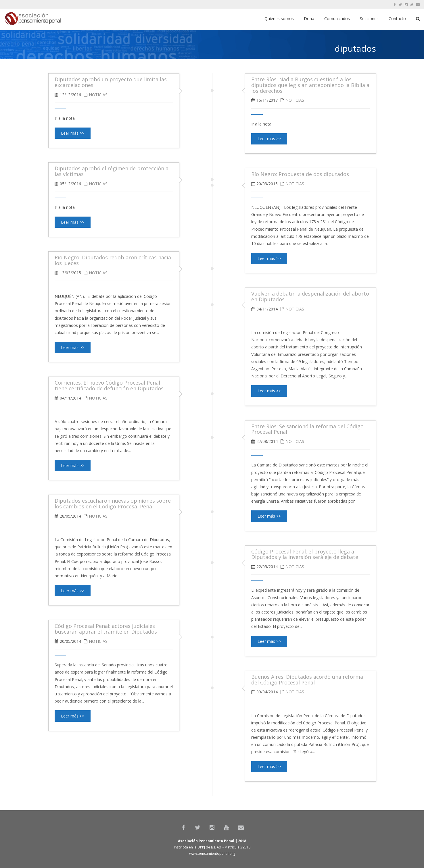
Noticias (295, 100)
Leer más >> (269, 139)
